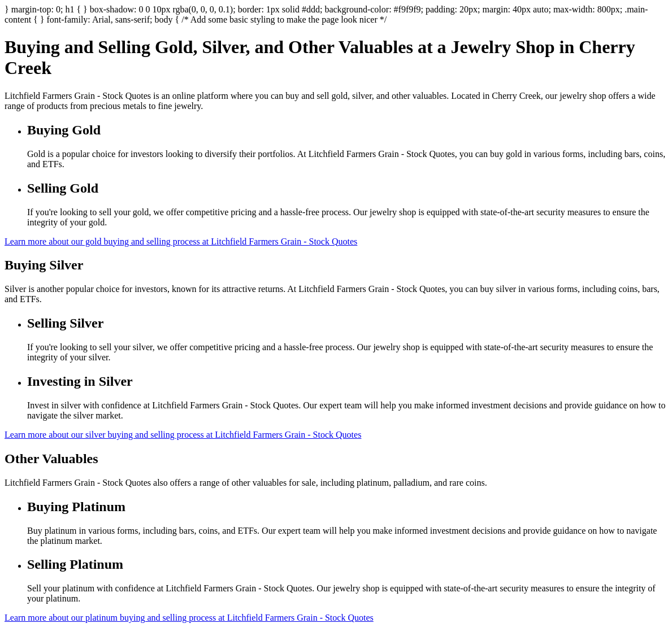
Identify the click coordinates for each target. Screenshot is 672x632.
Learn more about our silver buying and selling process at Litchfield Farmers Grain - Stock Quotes (183, 435)
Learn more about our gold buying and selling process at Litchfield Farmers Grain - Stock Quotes (181, 241)
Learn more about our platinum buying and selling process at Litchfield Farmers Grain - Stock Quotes (189, 618)
